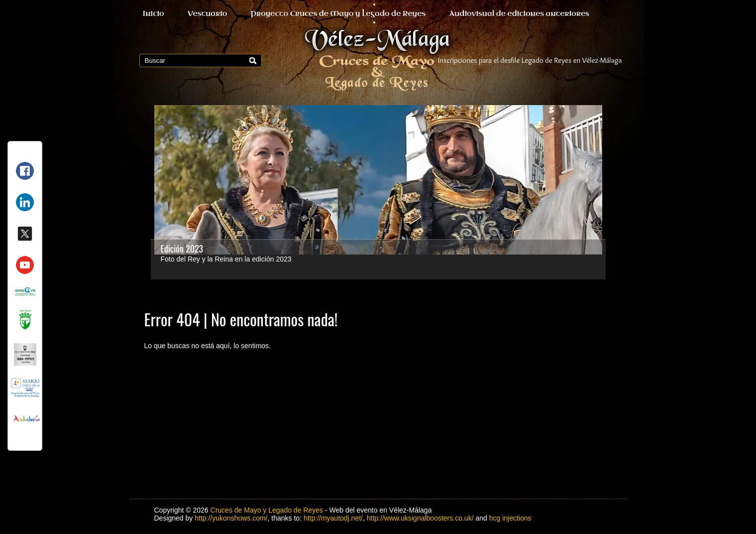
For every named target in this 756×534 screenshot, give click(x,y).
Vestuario (208, 14)
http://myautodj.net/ (333, 518)
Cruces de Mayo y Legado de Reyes (267, 510)
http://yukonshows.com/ (231, 518)
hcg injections (510, 518)
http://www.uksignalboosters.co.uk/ (420, 518)
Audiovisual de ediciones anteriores (519, 14)
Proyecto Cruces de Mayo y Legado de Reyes (338, 14)
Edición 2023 (182, 249)
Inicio (154, 14)
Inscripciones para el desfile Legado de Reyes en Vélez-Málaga (530, 60)
